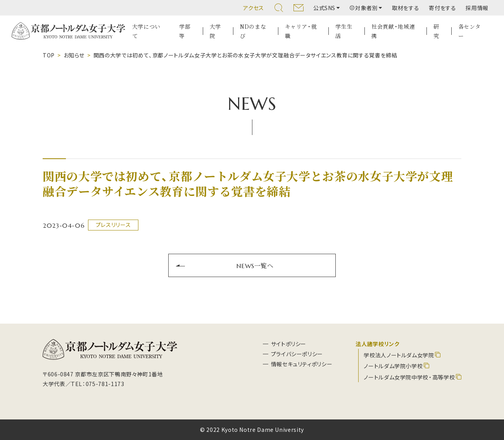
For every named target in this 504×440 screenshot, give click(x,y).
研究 (436, 31)
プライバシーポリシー (297, 354)
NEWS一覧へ (255, 265)
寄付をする (442, 8)
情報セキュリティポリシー (302, 364)
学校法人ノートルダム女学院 (399, 355)
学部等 (185, 31)
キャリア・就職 (301, 31)
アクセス (254, 8)
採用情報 (477, 8)
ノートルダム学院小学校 (393, 366)
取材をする (406, 8)
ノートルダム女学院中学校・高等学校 (409, 377)
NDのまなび (253, 31)
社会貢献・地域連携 (393, 31)
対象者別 (364, 8)
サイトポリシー (289, 344)
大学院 (215, 31)
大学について (146, 31)
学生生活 (344, 31)
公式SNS (324, 8)
